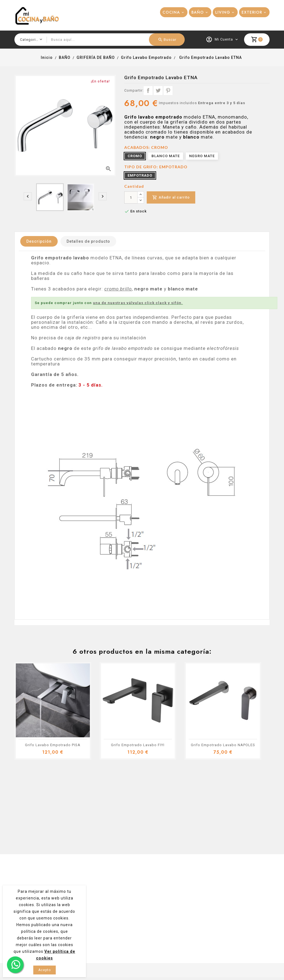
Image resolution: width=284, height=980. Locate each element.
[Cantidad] (131, 197)
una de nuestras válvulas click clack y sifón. (138, 303)
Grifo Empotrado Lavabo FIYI (138, 745)
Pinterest (168, 91)
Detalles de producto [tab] (88, 241)
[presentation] (28, 196)
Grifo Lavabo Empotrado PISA (53, 745)
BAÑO (198, 12)
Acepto (45, 970)
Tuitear (158, 91)
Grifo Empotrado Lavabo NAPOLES (223, 745)
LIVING (223, 12)
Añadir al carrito (171, 198)
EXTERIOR (252, 12)
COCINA (171, 12)
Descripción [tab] (39, 241)
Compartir (148, 91)
